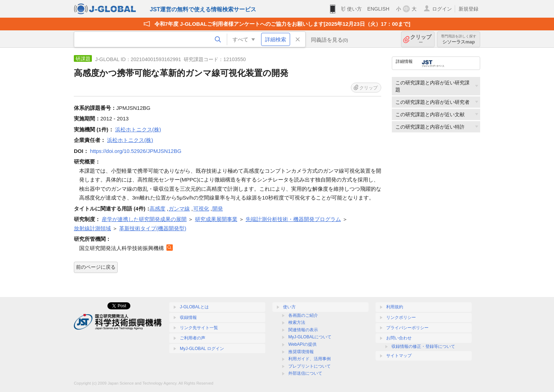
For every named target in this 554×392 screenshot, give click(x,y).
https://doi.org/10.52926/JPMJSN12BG (136, 151)
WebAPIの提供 (302, 344)
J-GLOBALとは (194, 307)
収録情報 (188, 317)
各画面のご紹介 (303, 315)
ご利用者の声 (193, 338)
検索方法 (297, 322)
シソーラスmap (459, 39)
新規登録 (468, 9)
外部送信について (305, 373)
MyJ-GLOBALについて (310, 337)
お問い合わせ (399, 338)
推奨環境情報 (301, 352)
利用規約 (395, 307)
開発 (218, 209)
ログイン (442, 9)
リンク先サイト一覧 (199, 328)
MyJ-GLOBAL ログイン (202, 349)
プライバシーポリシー (407, 328)
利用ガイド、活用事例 (310, 359)
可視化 (201, 209)
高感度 (157, 209)
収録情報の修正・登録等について (423, 346)
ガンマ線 (179, 209)
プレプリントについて (310, 366)
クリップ (421, 39)
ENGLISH (378, 9)
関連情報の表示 (303, 330)
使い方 (354, 9)
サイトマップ (399, 356)
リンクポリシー (401, 317)
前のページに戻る (96, 267)
